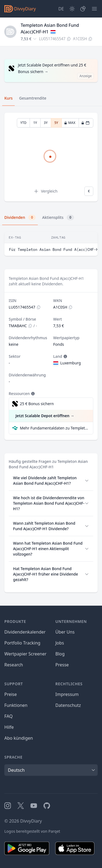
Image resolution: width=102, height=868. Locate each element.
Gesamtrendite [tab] (33, 98)
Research (14, 665)
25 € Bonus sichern (37, 404)
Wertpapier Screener (25, 654)
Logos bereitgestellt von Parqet (32, 831)
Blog (60, 654)
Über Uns (65, 632)
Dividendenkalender (25, 632)
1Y (35, 123)
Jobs (60, 643)
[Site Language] (61, 9)
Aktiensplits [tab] (58, 217)
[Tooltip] (65, 356)
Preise (11, 694)
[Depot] (83, 9)
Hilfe (9, 727)
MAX (70, 123)
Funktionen (16, 705)
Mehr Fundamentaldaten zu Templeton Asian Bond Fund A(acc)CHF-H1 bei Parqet (54, 428)
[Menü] (94, 9)
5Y (56, 123)
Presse (62, 665)
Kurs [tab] (8, 98)
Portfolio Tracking (22, 643)
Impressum (67, 694)
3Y (46, 123)
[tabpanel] (51, 157)
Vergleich (46, 191)
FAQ (8, 716)
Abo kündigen (19, 738)
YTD (24, 123)
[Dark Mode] (72, 9)
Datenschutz (68, 705)
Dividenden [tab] (20, 217)
